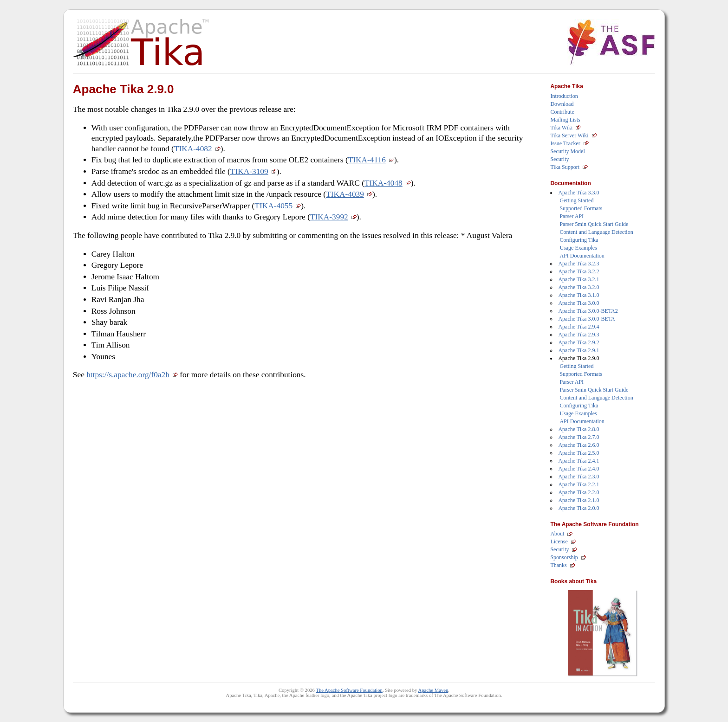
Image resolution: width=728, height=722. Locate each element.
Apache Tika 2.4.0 (578, 469)
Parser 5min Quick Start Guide (594, 224)
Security (559, 159)
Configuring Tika (579, 240)
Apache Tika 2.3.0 (578, 477)
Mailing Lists (565, 120)
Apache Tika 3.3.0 (578, 193)
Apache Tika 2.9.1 (578, 350)
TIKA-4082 (193, 149)
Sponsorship (564, 557)
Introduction (564, 96)
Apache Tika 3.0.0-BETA (586, 319)
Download (562, 104)
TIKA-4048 (383, 183)
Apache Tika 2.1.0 (578, 500)
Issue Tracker (565, 143)
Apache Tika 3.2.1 (578, 279)
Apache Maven (433, 690)
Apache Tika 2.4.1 (578, 461)
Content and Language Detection (596, 232)
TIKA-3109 (249, 171)
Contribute (562, 112)
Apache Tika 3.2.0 (578, 287)
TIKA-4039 (345, 194)
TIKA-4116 (367, 160)
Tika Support (565, 167)
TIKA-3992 (329, 217)
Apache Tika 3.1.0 (578, 295)
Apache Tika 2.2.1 (578, 484)
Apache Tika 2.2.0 (578, 492)
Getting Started (576, 200)
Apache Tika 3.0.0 (578, 303)
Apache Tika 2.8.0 (578, 429)
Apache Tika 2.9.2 (578, 342)
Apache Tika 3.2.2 (578, 271)
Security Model (567, 151)
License (559, 541)
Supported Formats (581, 208)
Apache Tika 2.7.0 (578, 437)
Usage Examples (578, 248)
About (557, 534)
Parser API (572, 216)
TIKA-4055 (273, 206)
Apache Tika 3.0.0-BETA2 (588, 311)
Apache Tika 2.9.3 (578, 335)
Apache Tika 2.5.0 (578, 453)
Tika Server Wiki (569, 135)
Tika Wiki (561, 128)
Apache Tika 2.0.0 (578, 508)
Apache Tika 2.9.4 (578, 327)
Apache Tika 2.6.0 (578, 445)
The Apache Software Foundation (349, 690)
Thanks (558, 565)
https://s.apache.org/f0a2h (128, 375)
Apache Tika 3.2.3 (578, 264)
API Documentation (582, 256)
